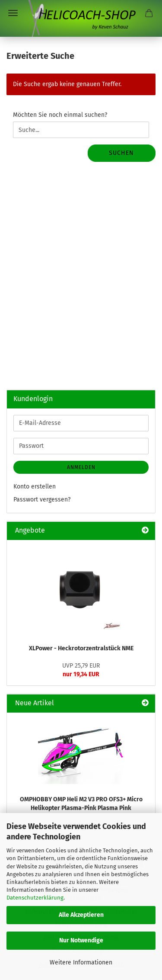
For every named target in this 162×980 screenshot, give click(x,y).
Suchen (121, 153)
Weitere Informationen (81, 962)
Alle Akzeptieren (81, 915)
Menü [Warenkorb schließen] (13, 13)
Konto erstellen (35, 487)
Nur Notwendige (81, 940)
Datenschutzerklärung (35, 898)
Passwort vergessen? (42, 500)
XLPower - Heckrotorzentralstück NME (81, 648)
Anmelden (81, 467)
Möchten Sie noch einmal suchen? (60, 115)
